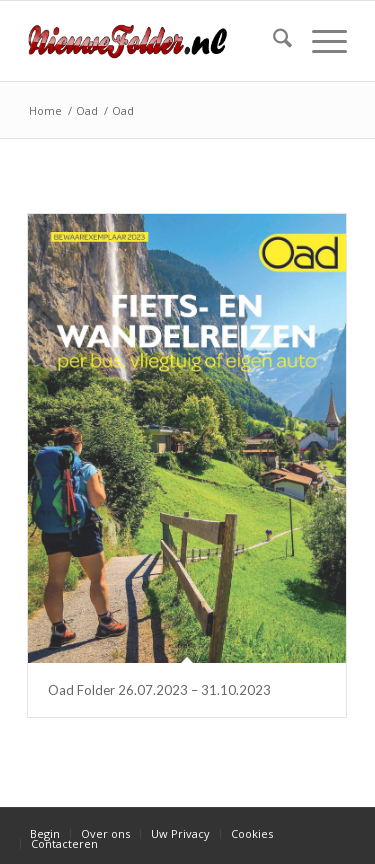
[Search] (272, 41)
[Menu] (319, 41)
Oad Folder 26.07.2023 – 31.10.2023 (159, 690)
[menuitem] (272, 41)
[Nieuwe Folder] (155, 41)
